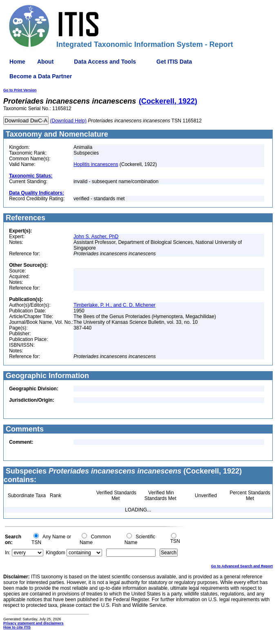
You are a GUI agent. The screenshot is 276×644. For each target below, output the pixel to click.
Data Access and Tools (105, 62)
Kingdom (55, 553)
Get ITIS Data (174, 62)
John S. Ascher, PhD (96, 237)
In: (8, 553)
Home (17, 62)
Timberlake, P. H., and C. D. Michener (115, 305)
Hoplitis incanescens (96, 164)
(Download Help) (68, 121)
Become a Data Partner (41, 76)
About (45, 62)
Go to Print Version (20, 90)
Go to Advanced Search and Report (242, 566)
